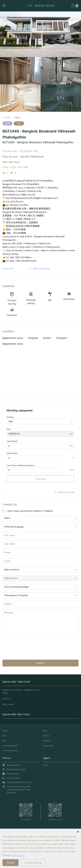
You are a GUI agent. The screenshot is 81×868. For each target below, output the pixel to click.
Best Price (7, 699)
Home (8, 117)
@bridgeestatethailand (16, 769)
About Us (47, 741)
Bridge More (48, 746)
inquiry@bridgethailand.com (19, 782)
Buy (4, 736)
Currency (10, 417)
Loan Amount (12, 441)
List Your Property (10, 751)
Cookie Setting (33, 863)
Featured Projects (10, 746)
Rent (18, 118)
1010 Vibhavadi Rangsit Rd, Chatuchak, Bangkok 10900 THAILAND (18, 790)
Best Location (8, 704)
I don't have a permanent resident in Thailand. (30, 511)
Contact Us (8, 268)
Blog (45, 731)
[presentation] (28, 649)
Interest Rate (12, 453)
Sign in (46, 765)
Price (9, 429)
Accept (11, 863)
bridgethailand (13, 774)
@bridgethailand (14, 765)
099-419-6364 (13, 778)
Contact (46, 736)
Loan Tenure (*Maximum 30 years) (21, 465)
